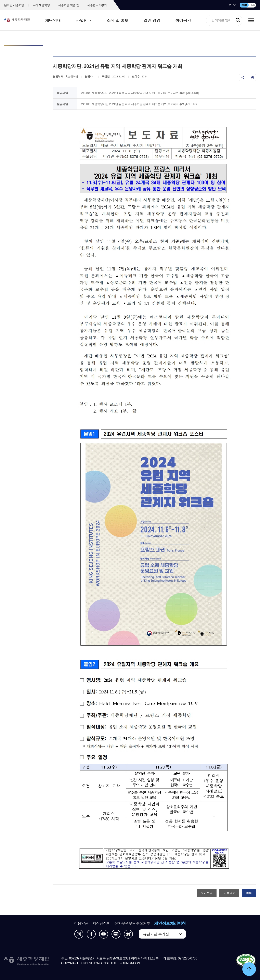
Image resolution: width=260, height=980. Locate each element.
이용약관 (81, 923)
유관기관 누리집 (156, 934)
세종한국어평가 (97, 5)
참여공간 (183, 20)
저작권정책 (101, 923)
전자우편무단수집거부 (132, 923)
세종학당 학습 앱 (69, 5)
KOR (244, 5)
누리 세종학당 (41, 5)
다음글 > (229, 893)
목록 (249, 893)
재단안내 (53, 20)
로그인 (232, 5)
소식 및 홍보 (118, 20)
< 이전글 (207, 893)
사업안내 (84, 20)
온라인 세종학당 (14, 5)
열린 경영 (152, 20)
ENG (252, 5)
